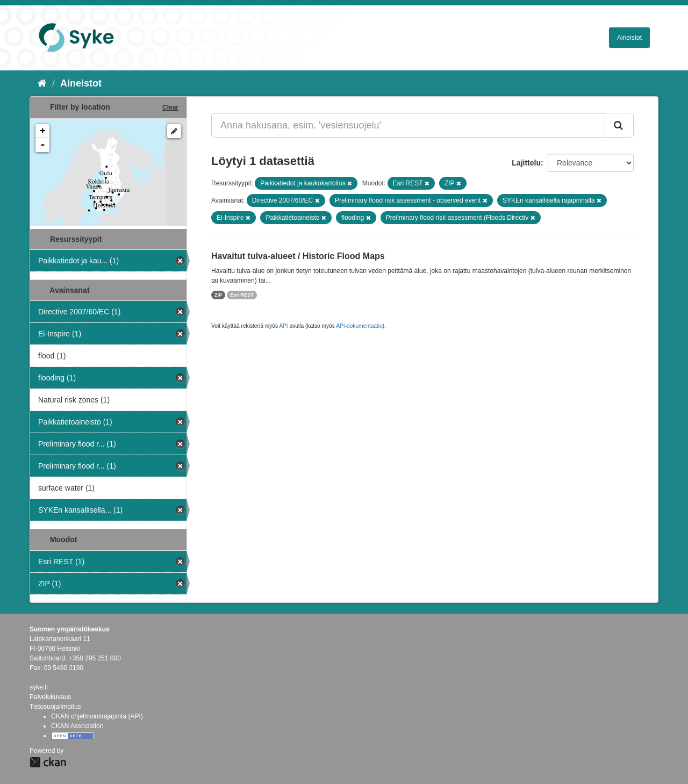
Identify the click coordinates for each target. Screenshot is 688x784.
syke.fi (39, 687)
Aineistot (629, 38)
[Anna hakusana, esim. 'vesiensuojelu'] (408, 125)
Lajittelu (526, 163)
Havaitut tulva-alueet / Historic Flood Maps (298, 256)
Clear (170, 107)
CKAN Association (77, 726)
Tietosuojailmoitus (55, 707)
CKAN (48, 762)
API (283, 326)
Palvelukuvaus (50, 697)
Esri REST (242, 295)
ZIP (218, 295)
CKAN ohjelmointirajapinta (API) (97, 716)
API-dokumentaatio (359, 326)
